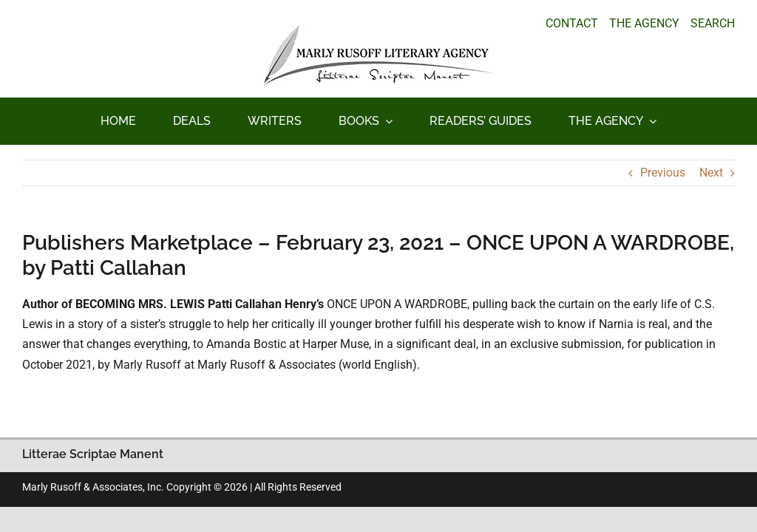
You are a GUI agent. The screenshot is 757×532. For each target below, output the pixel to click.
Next (711, 173)
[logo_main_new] (378, 31)
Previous (663, 173)
